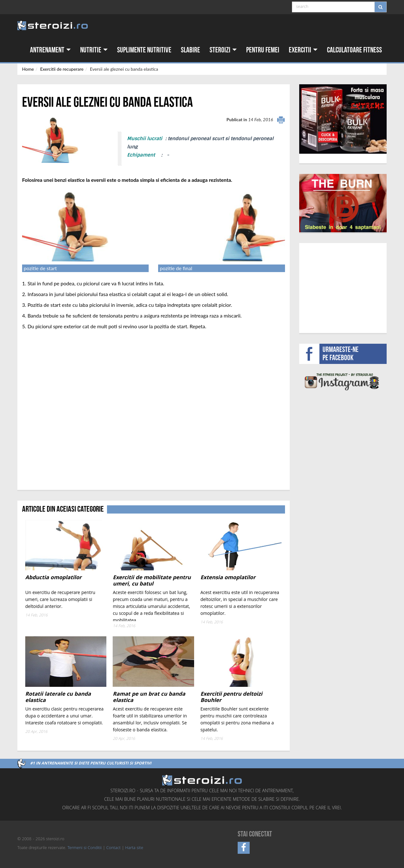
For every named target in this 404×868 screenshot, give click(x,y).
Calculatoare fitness (354, 50)
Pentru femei (263, 50)
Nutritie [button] (94, 50)
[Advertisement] (343, 287)
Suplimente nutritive (144, 50)
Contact (113, 848)
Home (28, 69)
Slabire (190, 50)
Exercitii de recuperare (62, 69)
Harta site (134, 848)
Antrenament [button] (50, 50)
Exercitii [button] (303, 50)
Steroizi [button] (223, 50)
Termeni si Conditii (85, 848)
